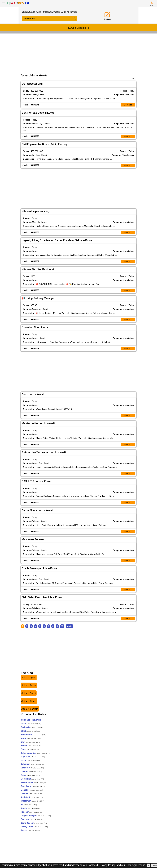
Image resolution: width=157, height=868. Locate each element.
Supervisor (33, 760)
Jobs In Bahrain (30, 712)
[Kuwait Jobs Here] (18, 4)
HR (29, 808)
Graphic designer (36, 819)
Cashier (31, 797)
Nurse (31, 741)
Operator (32, 822)
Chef (30, 745)
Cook (30, 752)
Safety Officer (34, 830)
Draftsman (33, 804)
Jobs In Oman (29, 704)
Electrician (32, 782)
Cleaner (31, 775)
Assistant (32, 800)
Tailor (30, 778)
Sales (30, 734)
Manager (32, 793)
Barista (31, 833)
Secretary (32, 771)
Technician (33, 730)
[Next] (69, 629)
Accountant (33, 738)
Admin (30, 811)
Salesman (32, 767)
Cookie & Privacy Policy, (102, 865)
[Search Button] (72, 21)
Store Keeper (34, 826)
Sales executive (36, 756)
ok (149, 865)
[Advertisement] (78, 53)
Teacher (31, 815)
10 (62, 629)
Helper (31, 749)
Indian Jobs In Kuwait (31, 723)
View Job (128, 105)
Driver (31, 727)
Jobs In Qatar (29, 681)
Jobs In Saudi (29, 696)
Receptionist (34, 786)
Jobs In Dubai (29, 688)
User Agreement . (136, 865)
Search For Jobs (30, 19)
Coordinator (33, 789)
